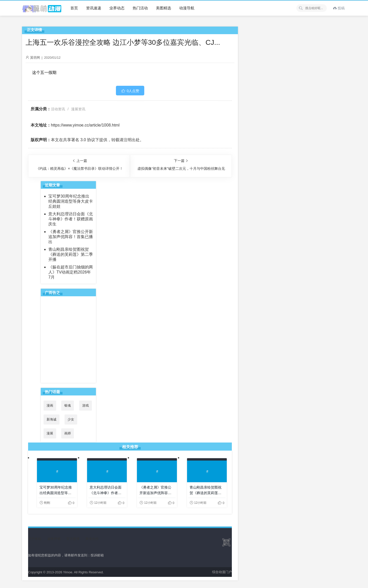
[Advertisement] (68, 339)
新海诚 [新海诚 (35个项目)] (52, 419)
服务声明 (54, 539)
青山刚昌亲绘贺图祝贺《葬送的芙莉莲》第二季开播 (71, 254)
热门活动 (140, 8)
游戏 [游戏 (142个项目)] (86, 405)
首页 (74, 8)
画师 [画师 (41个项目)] (68, 433)
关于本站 (35, 539)
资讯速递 (94, 8)
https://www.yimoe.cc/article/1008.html (85, 125)
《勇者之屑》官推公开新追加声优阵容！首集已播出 (71, 237)
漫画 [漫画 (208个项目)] (50, 405)
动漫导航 (187, 8)
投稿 (339, 8)
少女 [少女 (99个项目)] (71, 419)
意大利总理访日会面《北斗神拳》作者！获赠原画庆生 (71, 219)
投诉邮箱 (97, 555)
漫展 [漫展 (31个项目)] (50, 433)
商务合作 (92, 539)
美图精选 (163, 8)
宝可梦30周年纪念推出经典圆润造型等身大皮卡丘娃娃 (71, 201)
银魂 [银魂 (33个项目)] (68, 405)
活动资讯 (58, 109)
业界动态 (117, 8)
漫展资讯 (78, 109)
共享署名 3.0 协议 (79, 140)
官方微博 (73, 539)
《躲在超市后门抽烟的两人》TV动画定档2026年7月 (71, 272)
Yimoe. (68, 572)
